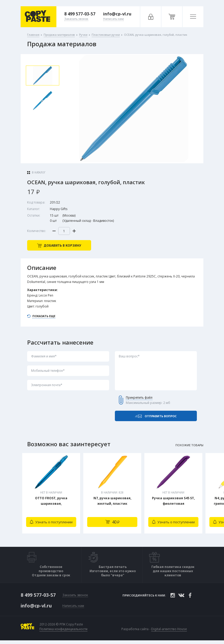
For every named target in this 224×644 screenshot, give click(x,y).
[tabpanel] (51, 493)
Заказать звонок (75, 595)
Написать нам (73, 606)
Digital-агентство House (169, 629)
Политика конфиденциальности (63, 629)
